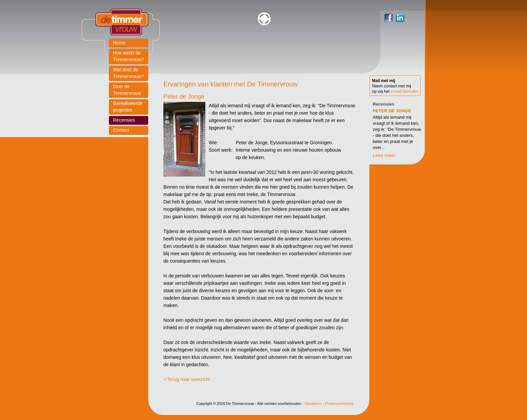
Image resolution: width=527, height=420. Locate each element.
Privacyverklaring (339, 404)
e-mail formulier (404, 91)
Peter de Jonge (392, 111)
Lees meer (384, 155)
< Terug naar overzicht (187, 379)
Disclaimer (313, 404)
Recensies (383, 104)
